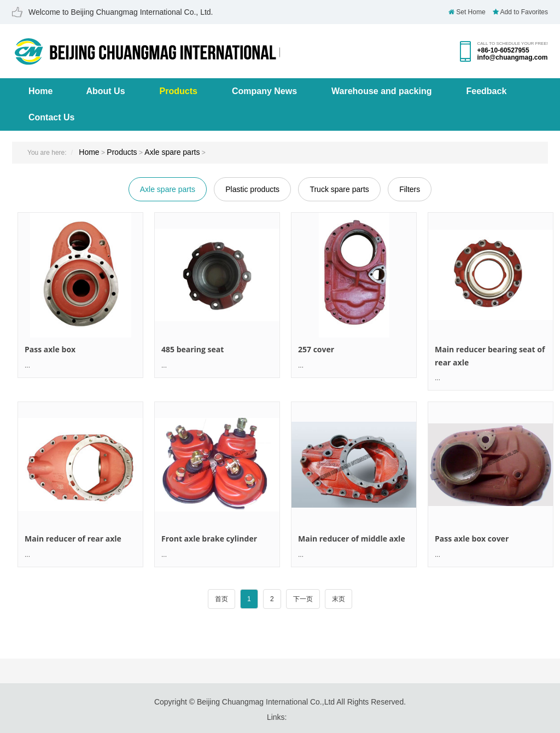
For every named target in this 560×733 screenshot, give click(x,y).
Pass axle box (50, 349)
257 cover (316, 349)
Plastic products (252, 189)
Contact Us (51, 117)
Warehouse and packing (381, 91)
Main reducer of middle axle (352, 539)
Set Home (467, 12)
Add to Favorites (520, 12)
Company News (264, 91)
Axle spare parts (172, 152)
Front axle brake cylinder (209, 539)
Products (179, 91)
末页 (339, 599)
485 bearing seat (192, 349)
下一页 (303, 599)
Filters (410, 189)
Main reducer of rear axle (73, 539)
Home (40, 91)
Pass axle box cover (472, 539)
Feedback (487, 91)
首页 (221, 599)
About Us (105, 91)
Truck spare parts (339, 189)
